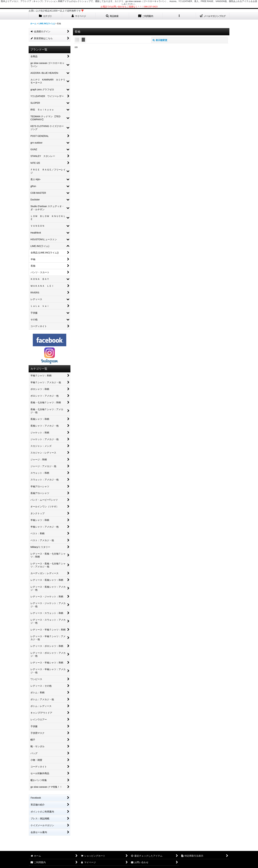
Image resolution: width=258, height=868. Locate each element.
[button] (112, 16)
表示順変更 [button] (160, 40)
